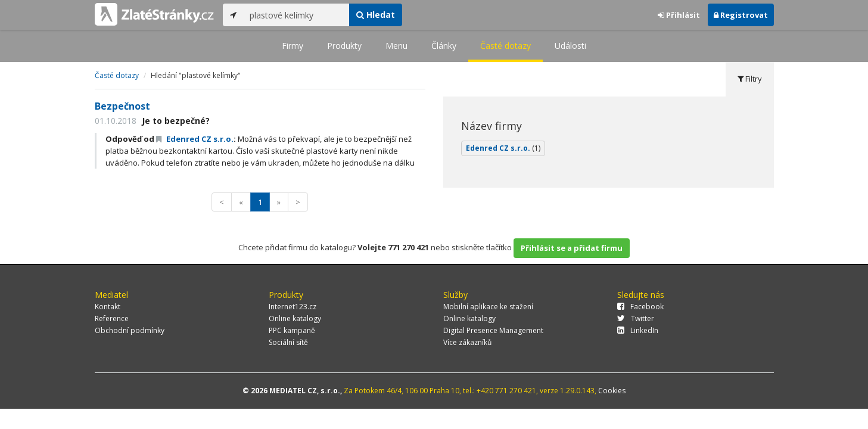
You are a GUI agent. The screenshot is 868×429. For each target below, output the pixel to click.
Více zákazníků (467, 342)
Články (444, 46)
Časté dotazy (505, 46)
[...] (296, 15)
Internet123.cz (293, 307)
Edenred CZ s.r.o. (195, 139)
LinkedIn (638, 330)
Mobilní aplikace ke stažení (488, 307)
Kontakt (108, 307)
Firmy (293, 46)
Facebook (640, 307)
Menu (396, 46)
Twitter (636, 318)
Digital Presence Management (493, 330)
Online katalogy (295, 318)
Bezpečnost (122, 106)
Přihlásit (679, 15)
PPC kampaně (292, 330)
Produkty (344, 46)
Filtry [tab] (750, 79)
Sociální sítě (288, 342)
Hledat (376, 15)
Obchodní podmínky (130, 330)
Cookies (612, 391)
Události (570, 46)
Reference (112, 318)
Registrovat (741, 15)
